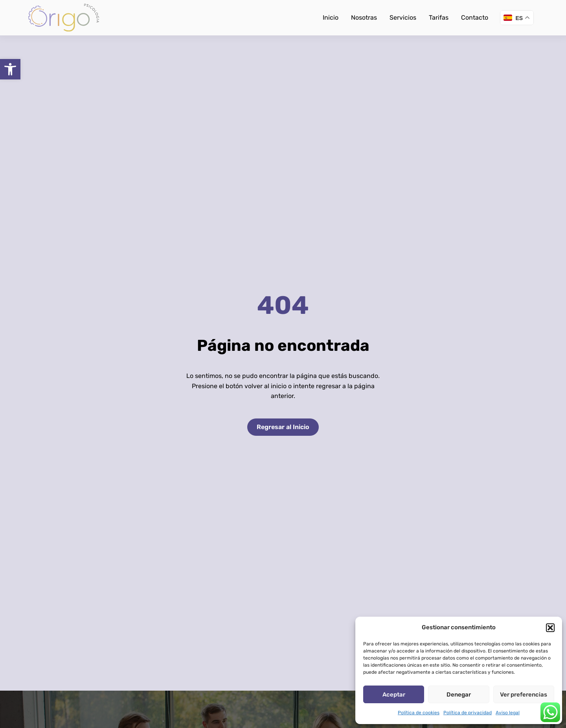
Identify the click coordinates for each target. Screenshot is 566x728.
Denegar (459, 695)
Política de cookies (419, 713)
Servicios (403, 18)
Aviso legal (508, 713)
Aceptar (394, 695)
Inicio (331, 18)
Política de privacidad (468, 713)
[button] (10, 69)
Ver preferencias (524, 695)
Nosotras (364, 18)
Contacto (475, 18)
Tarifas (439, 18)
